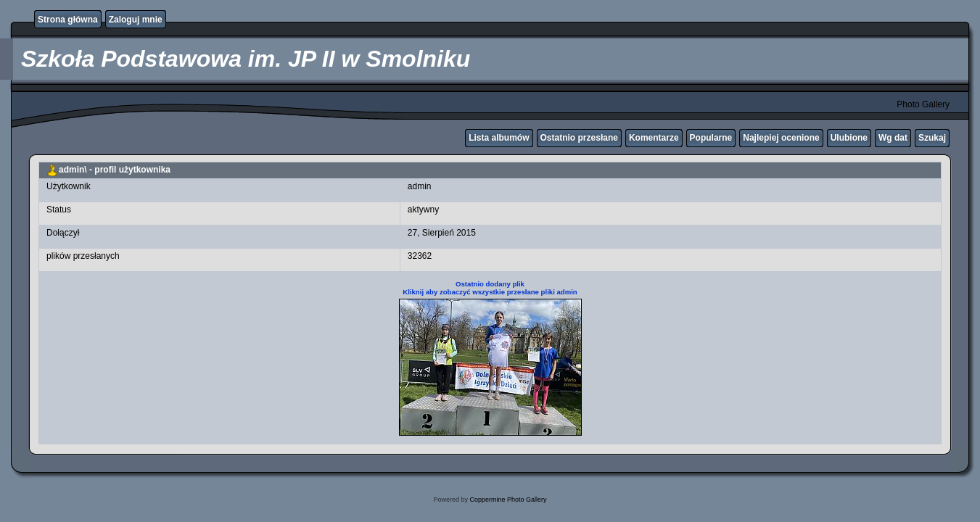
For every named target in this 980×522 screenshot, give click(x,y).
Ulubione (849, 138)
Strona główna (68, 20)
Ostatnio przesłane (579, 138)
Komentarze (654, 138)
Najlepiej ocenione (781, 138)
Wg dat (893, 138)
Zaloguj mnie (136, 20)
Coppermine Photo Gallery (508, 500)
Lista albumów (499, 138)
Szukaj (932, 138)
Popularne (711, 138)
